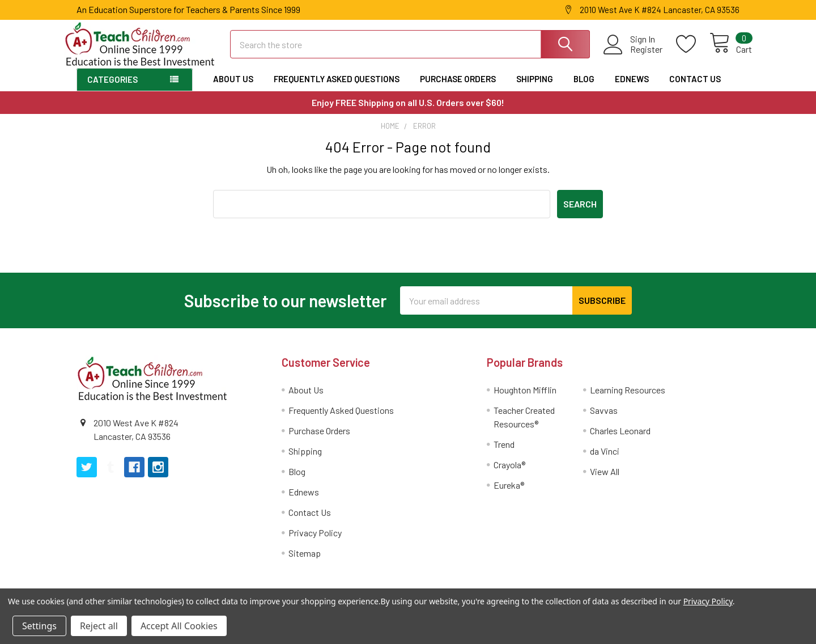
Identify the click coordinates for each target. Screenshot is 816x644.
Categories (112, 89)
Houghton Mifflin (525, 399)
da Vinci (605, 461)
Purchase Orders (458, 88)
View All (605, 481)
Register (634, 56)
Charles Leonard (620, 440)
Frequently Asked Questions (337, 88)
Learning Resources (628, 399)
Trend (504, 454)
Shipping (535, 88)
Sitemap (305, 563)
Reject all (99, 626)
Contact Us (695, 88)
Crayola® (509, 474)
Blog (584, 88)
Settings (39, 626)
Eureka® (509, 495)
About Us (233, 88)
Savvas (604, 420)
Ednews (632, 88)
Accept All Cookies (179, 626)
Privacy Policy (315, 542)
